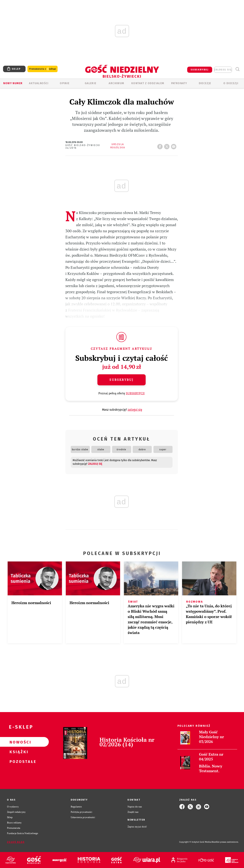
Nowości (18, 742)
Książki (18, 752)
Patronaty (179, 83)
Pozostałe (18, 761)
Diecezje (205, 83)
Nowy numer (13, 83)
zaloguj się (223, 70)
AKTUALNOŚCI (39, 83)
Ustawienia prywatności (83, 817)
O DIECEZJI (231, 83)
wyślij (174, 145)
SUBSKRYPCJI (135, 393)
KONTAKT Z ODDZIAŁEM (148, 83)
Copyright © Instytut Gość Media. (195, 842)
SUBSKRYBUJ (200, 70)
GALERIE (91, 83)
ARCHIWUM (116, 83)
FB (161, 145)
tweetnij (168, 145)
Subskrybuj (121, 380)
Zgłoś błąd (16, 842)
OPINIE (65, 83)
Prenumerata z (43, 69)
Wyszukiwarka (237, 69)
